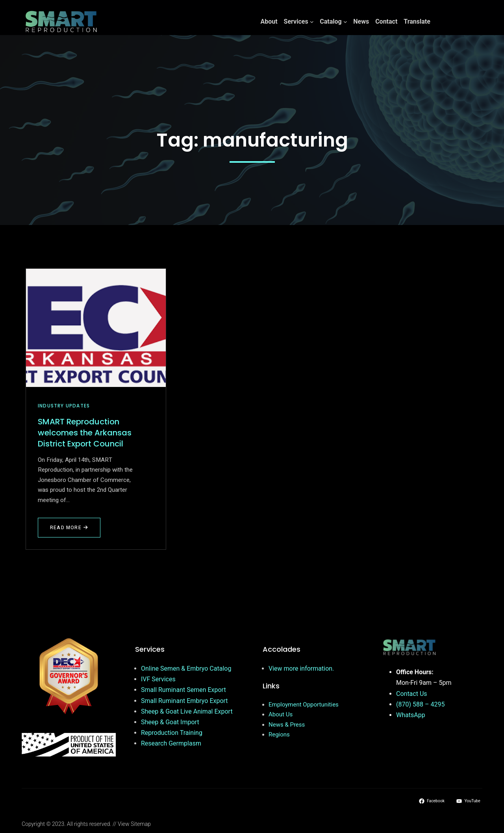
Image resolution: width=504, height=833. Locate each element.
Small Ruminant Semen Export (183, 690)
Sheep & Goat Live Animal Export (187, 711)
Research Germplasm (171, 743)
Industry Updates (64, 406)
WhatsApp (411, 715)
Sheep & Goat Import (170, 722)
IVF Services (158, 679)
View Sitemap (134, 824)
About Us (281, 714)
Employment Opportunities (304, 705)
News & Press (287, 725)
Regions (279, 734)
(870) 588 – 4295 (420, 704)
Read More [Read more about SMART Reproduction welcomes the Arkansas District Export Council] (69, 528)
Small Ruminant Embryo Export (184, 701)
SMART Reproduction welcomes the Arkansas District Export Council (85, 433)
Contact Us (412, 694)
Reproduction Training (172, 733)
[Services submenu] (312, 22)
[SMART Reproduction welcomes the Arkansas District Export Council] (96, 328)
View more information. (301, 668)
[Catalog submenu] (345, 22)
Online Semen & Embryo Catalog (186, 668)
